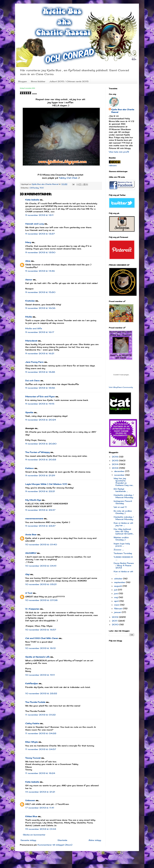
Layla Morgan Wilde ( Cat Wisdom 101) (46, 484)
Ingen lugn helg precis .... (122, 545)
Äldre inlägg (95, 840)
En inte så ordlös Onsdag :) (123, 512)
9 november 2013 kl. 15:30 (40, 292)
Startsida (62, 840)
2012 (115, 617)
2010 (116, 625)
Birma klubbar (38, 81)
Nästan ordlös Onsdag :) (121, 539)
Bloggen (22, 81)
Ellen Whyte (32, 742)
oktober (119, 579)
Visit (121, 387)
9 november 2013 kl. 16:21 (40, 353)
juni (116, 593)
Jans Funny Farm (34, 362)
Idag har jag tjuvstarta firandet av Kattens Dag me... (124, 482)
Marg (28, 242)
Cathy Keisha (32, 723)
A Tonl (29, 593)
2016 (115, 457)
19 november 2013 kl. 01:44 (41, 829)
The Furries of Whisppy (37, 452)
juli (116, 590)
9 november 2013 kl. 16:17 (40, 332)
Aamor (29, 280)
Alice (28, 261)
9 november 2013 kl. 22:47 (40, 510)
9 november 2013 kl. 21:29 (40, 475)
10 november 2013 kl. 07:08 (41, 600)
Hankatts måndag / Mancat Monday (124, 496)
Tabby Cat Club (68, 178)
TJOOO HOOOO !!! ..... (123, 558)
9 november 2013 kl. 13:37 (40, 234)
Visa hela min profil (119, 152)
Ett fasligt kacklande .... (121, 490)
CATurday (34, 188)
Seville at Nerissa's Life (37, 657)
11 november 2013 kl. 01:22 (40, 715)
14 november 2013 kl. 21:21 (40, 792)
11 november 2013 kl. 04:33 (41, 733)
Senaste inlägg (28, 840)
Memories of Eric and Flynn (40, 397)
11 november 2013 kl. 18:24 (40, 773)
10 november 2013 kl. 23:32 (41, 693)
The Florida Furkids (35, 702)
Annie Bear (31, 535)
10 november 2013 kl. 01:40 (41, 545)
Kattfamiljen (32, 683)
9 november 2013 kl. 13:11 (39, 215)
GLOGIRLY (31, 553)
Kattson (29, 468)
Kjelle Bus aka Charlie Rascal (123, 111)
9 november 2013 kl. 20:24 (41, 420)
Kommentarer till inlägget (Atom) (55, 845)
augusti (118, 586)
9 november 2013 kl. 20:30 (41, 444)
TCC (42, 188)
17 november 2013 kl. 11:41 (40, 808)
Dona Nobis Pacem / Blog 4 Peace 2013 (124, 565)
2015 (115, 461)
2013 (115, 468)
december (120, 471)
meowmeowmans (34, 519)
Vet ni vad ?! (120, 507)
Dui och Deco (32, 381)
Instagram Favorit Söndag (123, 502)
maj (116, 597)
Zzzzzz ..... (119, 550)
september (120, 582)
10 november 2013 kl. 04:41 (41, 566)
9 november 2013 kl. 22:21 (40, 491)
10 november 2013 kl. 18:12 (40, 648)
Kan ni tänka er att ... (123, 573)
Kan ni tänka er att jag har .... (123, 524)
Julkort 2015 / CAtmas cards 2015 (69, 81)
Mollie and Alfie (34, 328)
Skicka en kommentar (34, 835)
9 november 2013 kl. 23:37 (40, 526)
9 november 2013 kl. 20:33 (41, 460)
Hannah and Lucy (34, 224)
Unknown (30, 800)
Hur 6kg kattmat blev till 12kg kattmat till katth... (124, 531)
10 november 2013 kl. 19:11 (40, 675)
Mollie (29, 317)
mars (117, 605)
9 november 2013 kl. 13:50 (40, 252)
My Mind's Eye (33, 500)
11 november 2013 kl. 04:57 (41, 749)
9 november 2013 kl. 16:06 (40, 308)
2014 (115, 464)
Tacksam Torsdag (123, 553)
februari (119, 609)
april (117, 601)
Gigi (27, 574)
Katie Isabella (32, 200)
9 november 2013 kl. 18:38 (40, 372)
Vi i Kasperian (32, 609)
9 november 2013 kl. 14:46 (40, 271)
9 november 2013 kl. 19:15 (40, 404)
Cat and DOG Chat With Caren (42, 638)
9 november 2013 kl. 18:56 (40, 388)
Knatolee (30, 301)
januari (118, 612)
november (120, 475)
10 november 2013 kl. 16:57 (41, 630)
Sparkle (29, 412)
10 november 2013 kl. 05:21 (41, 584)
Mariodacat (31, 341)
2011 (115, 621)
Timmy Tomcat (33, 758)
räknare (113, 165)
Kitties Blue (31, 816)
